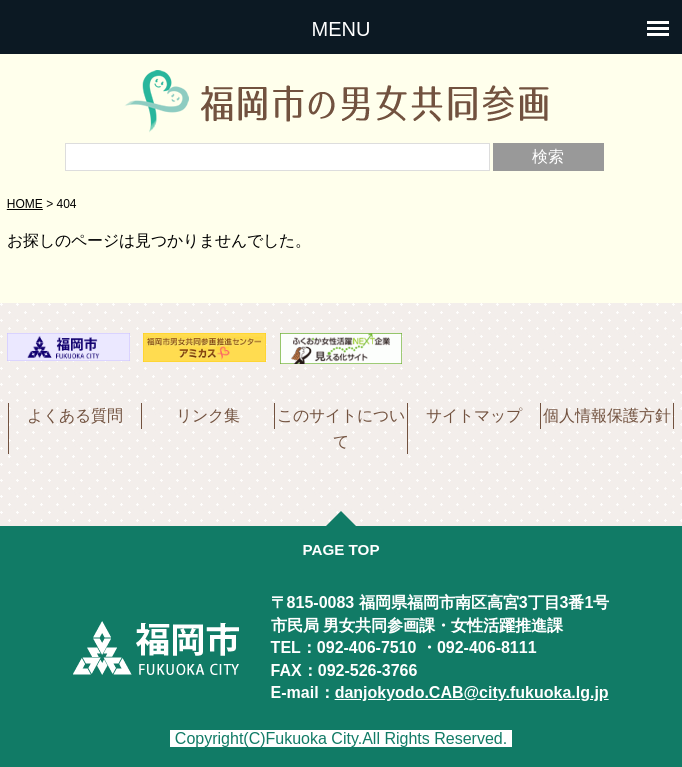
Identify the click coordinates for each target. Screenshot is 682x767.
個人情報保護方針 (607, 415)
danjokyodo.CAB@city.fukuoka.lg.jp (472, 692)
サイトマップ (474, 415)
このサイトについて (341, 428)
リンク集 (208, 415)
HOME (25, 204)
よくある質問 (75, 415)
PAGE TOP (340, 549)
